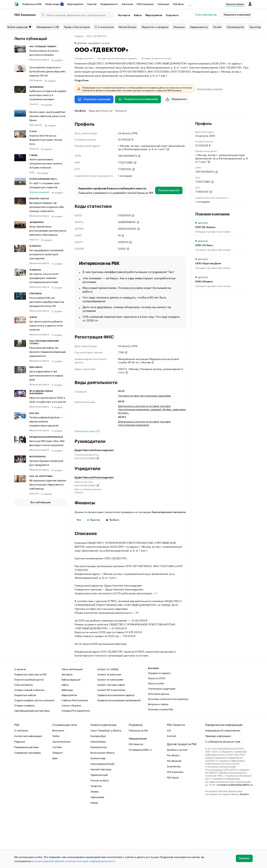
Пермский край (99, 830)
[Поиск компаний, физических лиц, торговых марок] (77, 15)
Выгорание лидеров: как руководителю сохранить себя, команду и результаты (47, 207)
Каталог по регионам (109, 730)
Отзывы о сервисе (24, 761)
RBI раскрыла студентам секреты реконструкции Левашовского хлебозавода (48, 484)
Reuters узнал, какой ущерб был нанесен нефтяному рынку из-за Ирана (47, 116)
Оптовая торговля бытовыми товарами (117, 58)
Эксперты (124, 15)
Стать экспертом (206, 15)
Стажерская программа (27, 808)
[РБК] (17, 4)
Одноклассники (61, 797)
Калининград (98, 814)
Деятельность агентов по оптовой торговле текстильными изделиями (144, 423)
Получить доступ (169, 190)
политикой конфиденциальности (95, 861)
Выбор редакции (19, 27)
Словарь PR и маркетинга (76, 766)
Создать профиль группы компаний (34, 756)
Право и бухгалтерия (77, 27)
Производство (235, 27)
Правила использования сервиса (116, 750)
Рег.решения (174, 816)
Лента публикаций (31, 39)
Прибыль (113, 520)
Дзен (55, 814)
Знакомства (174, 822)
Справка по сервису (159, 728)
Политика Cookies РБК (161, 765)
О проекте (172, 15)
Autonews (127, 4)
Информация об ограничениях (223, 786)
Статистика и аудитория (162, 744)
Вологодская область (102, 808)
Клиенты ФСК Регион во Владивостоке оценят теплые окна (46, 139)
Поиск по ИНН (156, 739)
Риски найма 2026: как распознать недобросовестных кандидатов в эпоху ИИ (47, 301)
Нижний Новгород (101, 825)
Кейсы (138, 15)
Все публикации (40, 502)
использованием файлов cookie (53, 861)
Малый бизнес (128, 27)
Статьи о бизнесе (71, 761)
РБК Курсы (173, 833)
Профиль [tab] (80, 111)
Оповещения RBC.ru (140, 805)
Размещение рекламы (26, 802)
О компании (21, 786)
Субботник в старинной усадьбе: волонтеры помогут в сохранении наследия (48, 95)
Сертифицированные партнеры (32, 766)
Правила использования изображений (119, 756)
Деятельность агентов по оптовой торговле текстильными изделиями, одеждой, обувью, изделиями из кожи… (152, 409)
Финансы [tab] (121, 111)
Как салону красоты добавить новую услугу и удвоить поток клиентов (46, 325)
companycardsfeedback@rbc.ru (235, 840)
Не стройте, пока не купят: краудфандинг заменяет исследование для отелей (44, 278)
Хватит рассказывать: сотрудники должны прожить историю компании (46, 163)
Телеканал (163, 4)
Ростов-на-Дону (100, 836)
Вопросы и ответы (158, 760)
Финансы (179, 27)
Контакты (153, 724)
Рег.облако (173, 811)
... (190, 4)
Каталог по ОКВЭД (108, 725)
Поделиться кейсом (25, 750)
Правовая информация (218, 791)
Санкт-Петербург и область (106, 786)
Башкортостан (99, 802)
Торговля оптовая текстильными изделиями (144, 395)
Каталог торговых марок (111, 740)
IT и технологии (104, 27)
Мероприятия (75, 4)
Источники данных (159, 749)
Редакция (19, 797)
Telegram (57, 808)
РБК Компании (145, 4)
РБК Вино (178, 4)
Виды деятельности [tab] (101, 111)
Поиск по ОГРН (157, 734)
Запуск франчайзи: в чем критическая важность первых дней (46, 375)
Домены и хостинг (177, 805)
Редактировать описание (210, 89)
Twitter (56, 791)
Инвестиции (55, 4)
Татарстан (96, 841)
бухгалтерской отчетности (169, 512)
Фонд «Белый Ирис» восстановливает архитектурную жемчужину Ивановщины (48, 230)
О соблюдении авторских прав (223, 797)
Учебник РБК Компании (75, 756)
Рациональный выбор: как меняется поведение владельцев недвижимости (48, 351)
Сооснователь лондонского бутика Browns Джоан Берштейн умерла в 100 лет (47, 71)
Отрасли (92, 4)
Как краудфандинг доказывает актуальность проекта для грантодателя (47, 254)
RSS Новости (136, 800)
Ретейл (217, 27)
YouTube (57, 802)
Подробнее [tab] (82, 81)
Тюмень (95, 847)
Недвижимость (109, 4)
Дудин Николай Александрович (94, 477)
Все (79, 520)
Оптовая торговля (84, 58)
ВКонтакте (58, 786)
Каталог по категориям (110, 735)
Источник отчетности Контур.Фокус (168, 754)
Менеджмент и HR (48, 27)
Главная (79, 36)
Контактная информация (28, 791)
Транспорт (256, 27)
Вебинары (67, 745)
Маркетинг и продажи (155, 27)
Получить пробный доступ (29, 735)
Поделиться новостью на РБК (30, 730)
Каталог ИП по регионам (111, 745)
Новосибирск (98, 797)
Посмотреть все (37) (87, 431)
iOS (169, 786)
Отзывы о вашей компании (29, 745)
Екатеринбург (98, 791)
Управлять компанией (237, 15)
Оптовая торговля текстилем (156, 58)
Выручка (94, 520)
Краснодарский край (102, 819)
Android (171, 791)
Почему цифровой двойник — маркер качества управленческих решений (46, 421)
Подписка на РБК (32, 4)
